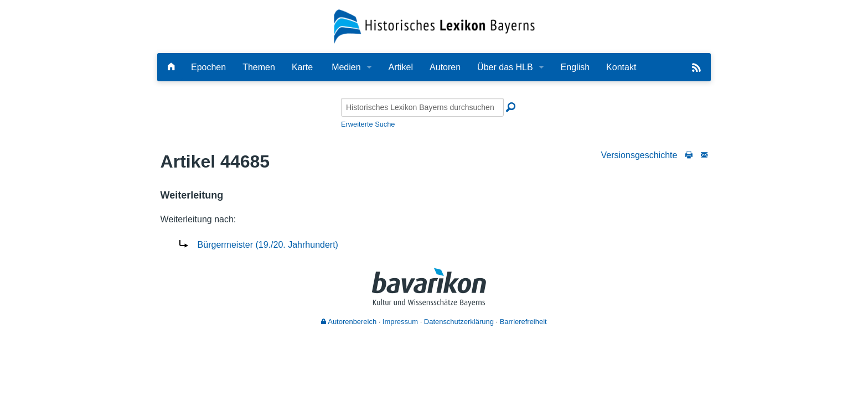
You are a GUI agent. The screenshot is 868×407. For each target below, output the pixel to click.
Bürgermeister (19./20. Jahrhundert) (268, 245)
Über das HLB (505, 67)
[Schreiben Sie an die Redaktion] (704, 155)
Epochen (208, 67)
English (575, 67)
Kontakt (621, 67)
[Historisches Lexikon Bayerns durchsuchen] (422, 107)
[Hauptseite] (171, 67)
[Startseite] (434, 26)
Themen (259, 67)
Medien (346, 67)
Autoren (445, 67)
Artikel (401, 67)
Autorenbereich (349, 322)
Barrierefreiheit (523, 322)
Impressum (400, 322)
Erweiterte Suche (368, 124)
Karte (302, 67)
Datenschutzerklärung (459, 322)
